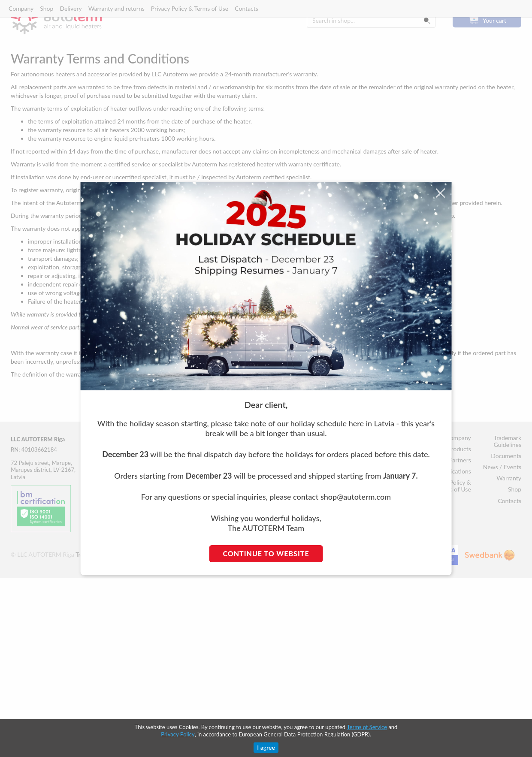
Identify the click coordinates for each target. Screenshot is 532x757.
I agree (266, 747)
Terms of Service (367, 727)
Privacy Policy (178, 734)
